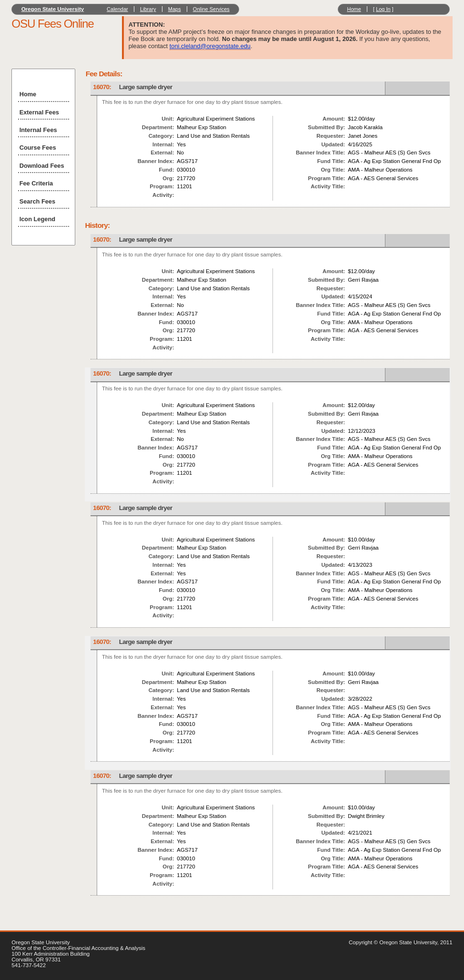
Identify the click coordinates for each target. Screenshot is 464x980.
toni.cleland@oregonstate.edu (210, 46)
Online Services (211, 9)
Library (148, 9)
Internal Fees (38, 130)
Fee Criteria (36, 183)
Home (354, 9)
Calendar (117, 9)
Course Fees (38, 148)
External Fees (39, 112)
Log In (383, 9)
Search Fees (37, 201)
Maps (175, 9)
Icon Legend (37, 219)
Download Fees (42, 166)
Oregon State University (53, 9)
